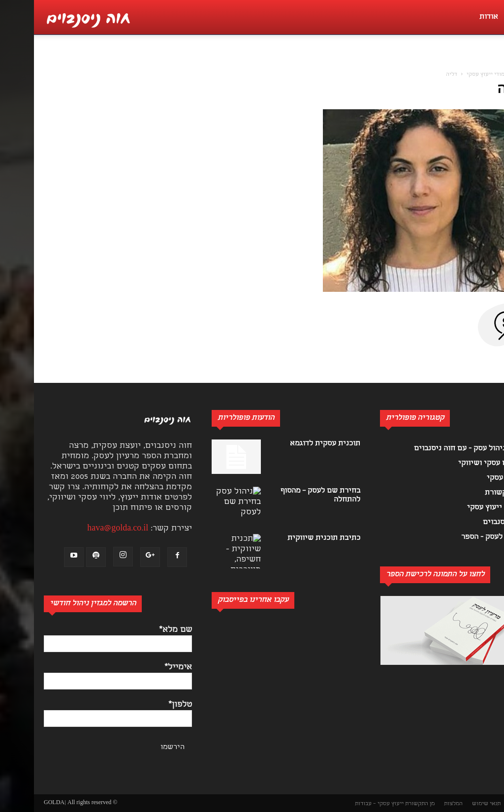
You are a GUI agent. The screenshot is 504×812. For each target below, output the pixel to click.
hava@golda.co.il (84, 529)
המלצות (419, 804)
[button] (491, 62)
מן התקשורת (386, 804)
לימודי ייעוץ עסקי (454, 75)
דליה (478, 90)
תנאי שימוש (452, 804)
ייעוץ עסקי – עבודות (345, 804)
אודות (455, 17)
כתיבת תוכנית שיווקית (290, 538)
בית (489, 75)
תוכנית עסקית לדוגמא (291, 444)
